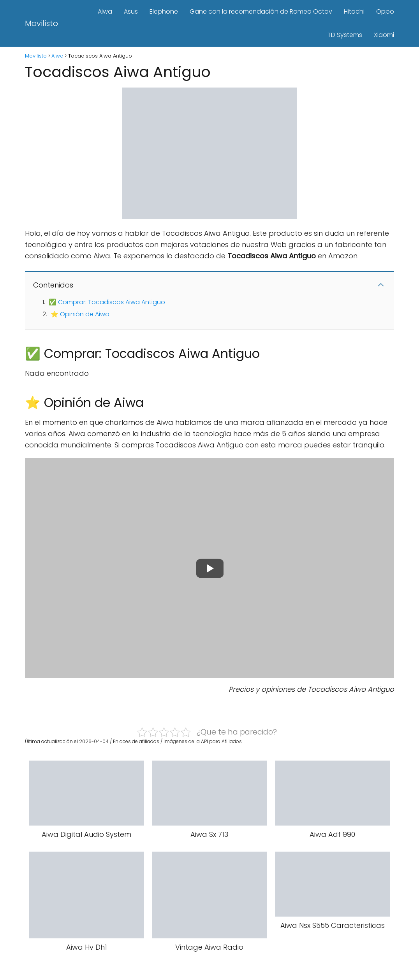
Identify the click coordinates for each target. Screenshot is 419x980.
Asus (131, 11)
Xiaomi (384, 35)
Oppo (385, 11)
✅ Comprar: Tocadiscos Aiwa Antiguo (107, 302)
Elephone (164, 11)
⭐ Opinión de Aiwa (80, 314)
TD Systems (345, 35)
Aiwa (105, 11)
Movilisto (41, 23)
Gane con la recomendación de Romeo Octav (261, 11)
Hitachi (354, 11)
